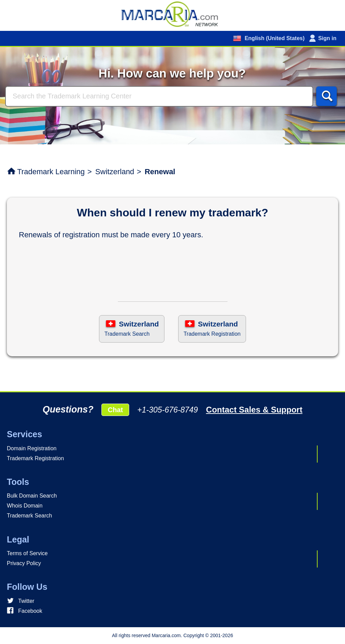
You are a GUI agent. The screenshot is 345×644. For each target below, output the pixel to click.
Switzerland (115, 172)
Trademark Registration (35, 458)
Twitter (26, 601)
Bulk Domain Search (32, 496)
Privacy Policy (24, 563)
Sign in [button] (327, 38)
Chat (115, 410)
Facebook (30, 611)
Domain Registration (32, 448)
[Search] (159, 96)
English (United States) (274, 38)
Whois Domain (25, 506)
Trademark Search (29, 516)
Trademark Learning (51, 172)
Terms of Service (27, 553)
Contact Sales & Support (254, 410)
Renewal (160, 172)
